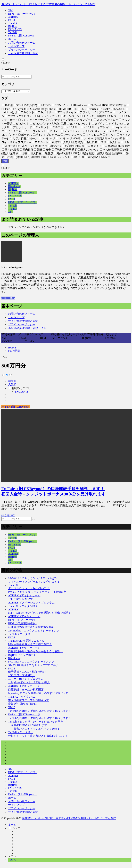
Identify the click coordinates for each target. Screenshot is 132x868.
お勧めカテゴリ (21, 388)
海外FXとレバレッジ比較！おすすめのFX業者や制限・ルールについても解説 (48, 4)
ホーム (12, 39)
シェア (16, 828)
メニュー (14, 856)
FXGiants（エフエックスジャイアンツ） (32, 662)
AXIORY (13, 17)
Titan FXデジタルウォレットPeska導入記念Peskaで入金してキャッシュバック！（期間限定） (39, 588)
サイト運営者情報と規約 (23, 53)
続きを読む (8, 515)
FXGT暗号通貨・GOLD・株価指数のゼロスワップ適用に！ (27, 672)
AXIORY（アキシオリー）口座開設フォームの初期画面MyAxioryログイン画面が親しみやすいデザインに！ (40, 690)
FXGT (12, 20)
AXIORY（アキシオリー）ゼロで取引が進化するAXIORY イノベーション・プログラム (31, 599)
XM (10, 10)
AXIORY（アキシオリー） (24, 616)
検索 (5, 161)
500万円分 (14, 351)
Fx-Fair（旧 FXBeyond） (23, 36)
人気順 (12, 384)
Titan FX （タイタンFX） (23, 606)
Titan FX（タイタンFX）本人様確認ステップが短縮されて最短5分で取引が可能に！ (29, 700)
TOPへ (12, 860)
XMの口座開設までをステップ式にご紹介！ (35, 665)
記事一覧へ (8, 298)
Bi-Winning (15, 186)
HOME (12, 348)
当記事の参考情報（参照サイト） (29, 328)
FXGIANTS (15, 29)
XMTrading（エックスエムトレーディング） (35, 631)
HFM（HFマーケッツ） (22, 14)
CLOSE (6, 63)
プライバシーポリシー (22, 50)
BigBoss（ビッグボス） (22, 655)
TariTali (12, 32)
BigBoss (13, 26)
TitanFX (13, 23)
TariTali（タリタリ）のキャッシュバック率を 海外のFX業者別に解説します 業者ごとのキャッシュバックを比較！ (36, 725)
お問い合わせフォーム (22, 43)
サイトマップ (16, 46)
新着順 (12, 381)
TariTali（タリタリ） (21, 634)
